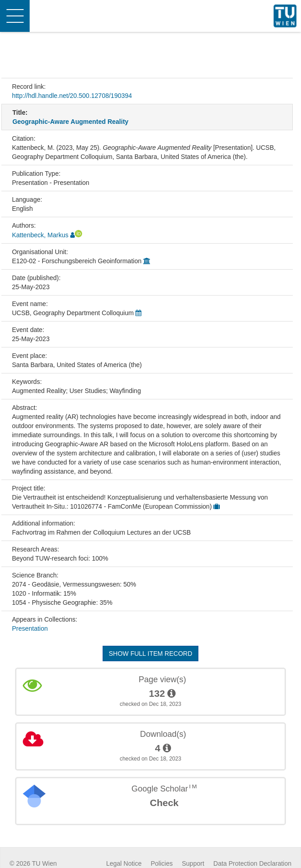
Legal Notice (124, 863)
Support (193, 863)
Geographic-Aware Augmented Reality (70, 122)
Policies (162, 863)
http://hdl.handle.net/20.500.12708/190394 (72, 96)
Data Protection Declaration (252, 863)
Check (164, 803)
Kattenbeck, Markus (40, 235)
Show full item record (150, 654)
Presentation (30, 628)
